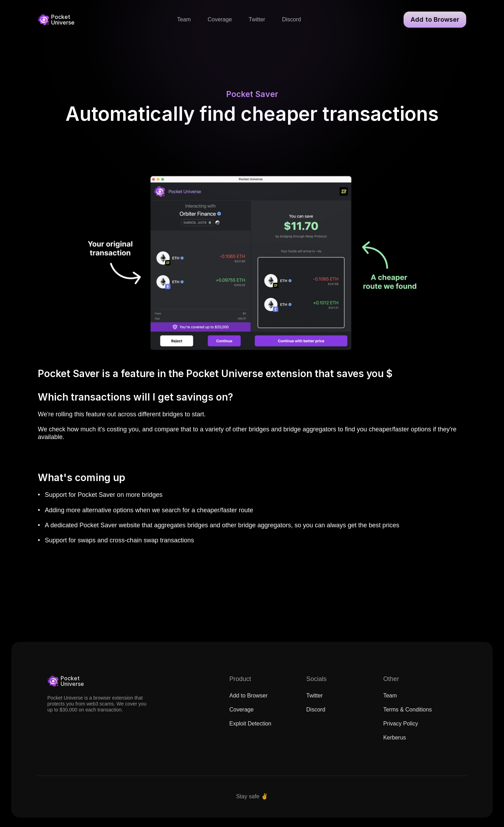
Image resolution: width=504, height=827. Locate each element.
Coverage (241, 716)
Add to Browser (248, 702)
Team (390, 702)
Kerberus (395, 744)
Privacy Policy (401, 730)
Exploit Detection (250, 730)
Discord (316, 716)
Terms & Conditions (408, 716)
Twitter (314, 702)
